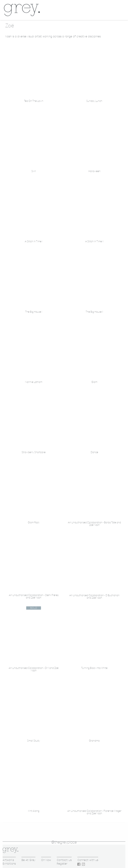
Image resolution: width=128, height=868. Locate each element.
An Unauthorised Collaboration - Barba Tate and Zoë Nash (94, 524)
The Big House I (34, 312)
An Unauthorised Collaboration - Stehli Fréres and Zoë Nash (34, 596)
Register (62, 864)
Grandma (94, 741)
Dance (94, 452)
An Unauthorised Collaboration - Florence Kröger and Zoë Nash (94, 812)
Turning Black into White (94, 668)
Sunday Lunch (94, 101)
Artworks (8, 860)
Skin (34, 171)
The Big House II (94, 312)
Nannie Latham (34, 382)
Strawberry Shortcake (34, 452)
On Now (46, 860)
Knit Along (34, 811)
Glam (94, 382)
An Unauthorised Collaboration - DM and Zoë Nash (34, 669)
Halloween (94, 171)
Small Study (34, 741)
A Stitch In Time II (94, 242)
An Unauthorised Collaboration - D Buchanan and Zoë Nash (94, 597)
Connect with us (88, 860)
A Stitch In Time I (34, 242)
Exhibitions (9, 864)
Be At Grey (28, 860)
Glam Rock (34, 523)
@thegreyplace (64, 842)
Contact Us (64, 860)
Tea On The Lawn (34, 101)
